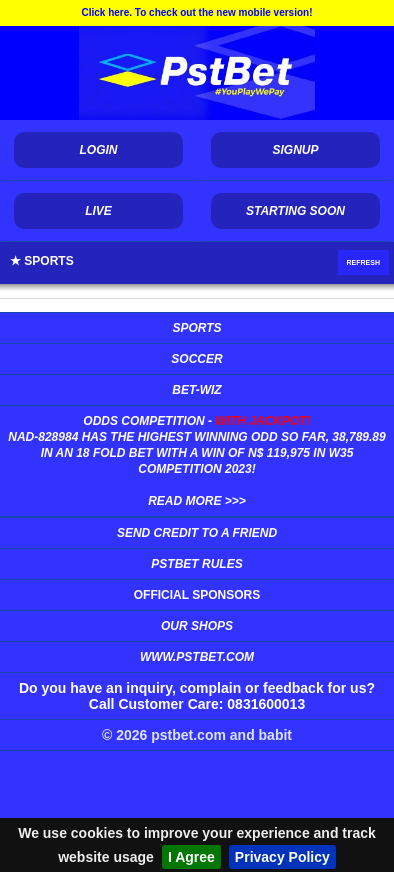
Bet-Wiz (196, 390)
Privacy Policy (282, 857)
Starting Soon (295, 211)
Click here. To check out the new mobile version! (197, 12)
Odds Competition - (196, 461)
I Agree (191, 857)
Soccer (196, 359)
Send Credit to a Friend (197, 533)
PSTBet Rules (196, 564)
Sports (196, 328)
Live (98, 211)
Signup (295, 150)
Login (99, 150)
